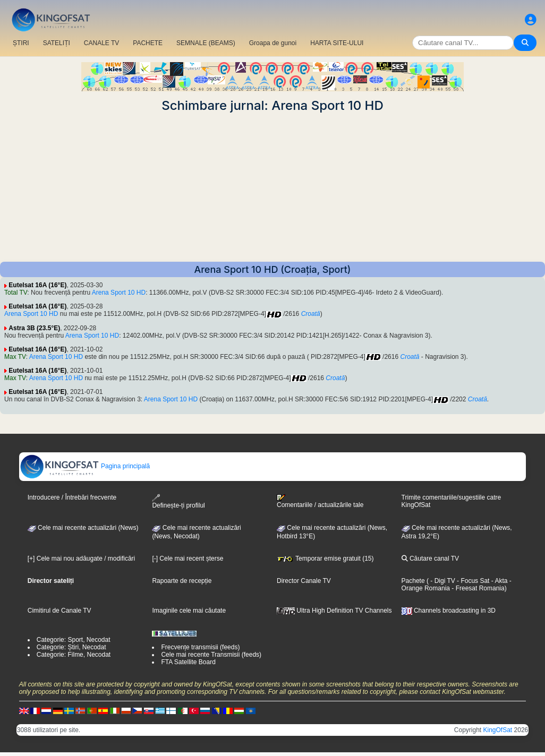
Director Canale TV (304, 581)
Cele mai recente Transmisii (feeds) (211, 655)
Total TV (16, 293)
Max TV (15, 357)
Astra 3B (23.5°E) (34, 328)
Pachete (413, 581)
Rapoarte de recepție (182, 581)
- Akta (498, 581)
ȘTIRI (21, 43)
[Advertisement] (272, 187)
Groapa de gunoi (273, 43)
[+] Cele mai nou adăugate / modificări (81, 559)
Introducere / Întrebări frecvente (72, 497)
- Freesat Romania (477, 588)
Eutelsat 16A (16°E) (37, 285)
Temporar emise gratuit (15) (325, 559)
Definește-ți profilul (178, 501)
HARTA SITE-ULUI (337, 43)
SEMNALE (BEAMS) (206, 43)
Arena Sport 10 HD (119, 293)
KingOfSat (498, 730)
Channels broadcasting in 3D (449, 611)
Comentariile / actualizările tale (320, 501)
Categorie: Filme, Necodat (74, 655)
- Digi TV (442, 581)
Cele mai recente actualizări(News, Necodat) (196, 532)
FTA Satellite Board (188, 662)
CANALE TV (101, 43)
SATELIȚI (57, 43)
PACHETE (148, 43)
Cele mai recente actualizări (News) (83, 528)
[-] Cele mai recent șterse (188, 559)
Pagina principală (85, 466)
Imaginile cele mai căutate (189, 611)
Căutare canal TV (431, 559)
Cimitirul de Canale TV (59, 611)
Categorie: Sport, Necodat (74, 640)
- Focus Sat (472, 581)
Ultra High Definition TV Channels (334, 611)
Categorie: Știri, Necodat (71, 647)
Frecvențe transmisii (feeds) (200, 647)
